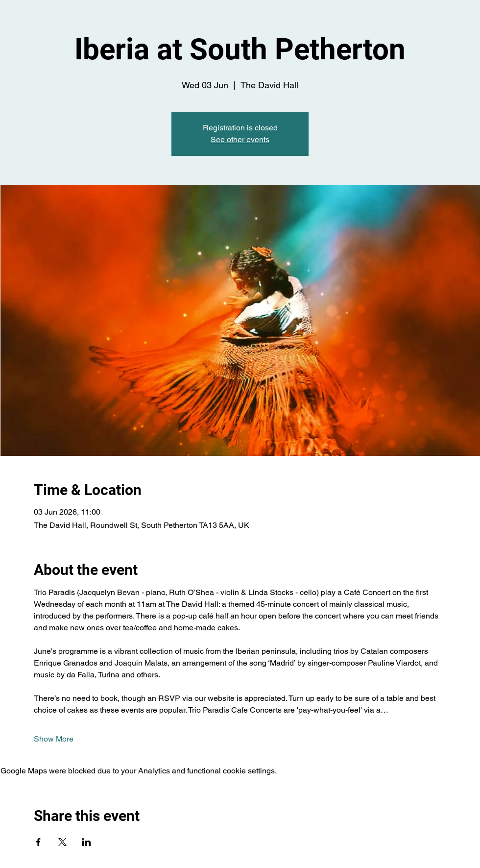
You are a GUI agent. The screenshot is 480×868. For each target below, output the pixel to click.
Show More (54, 739)
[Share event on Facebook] (38, 842)
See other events (240, 139)
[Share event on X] (62, 842)
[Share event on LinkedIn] (86, 842)
